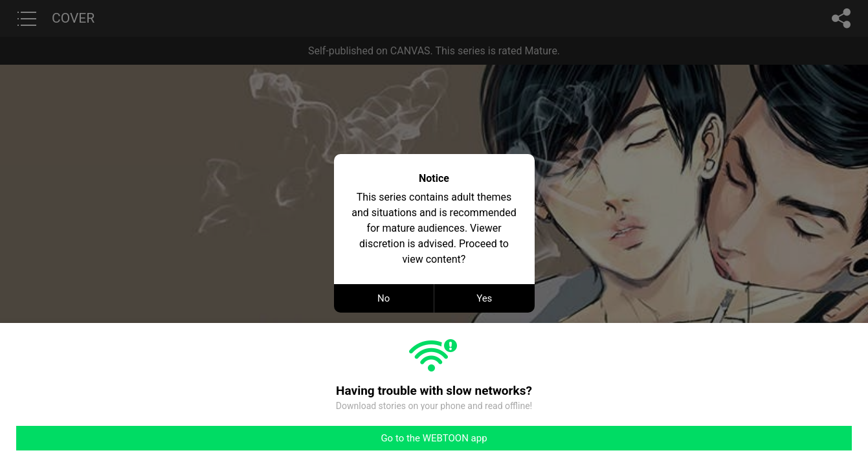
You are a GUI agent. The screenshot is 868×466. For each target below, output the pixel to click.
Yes (484, 298)
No (384, 298)
